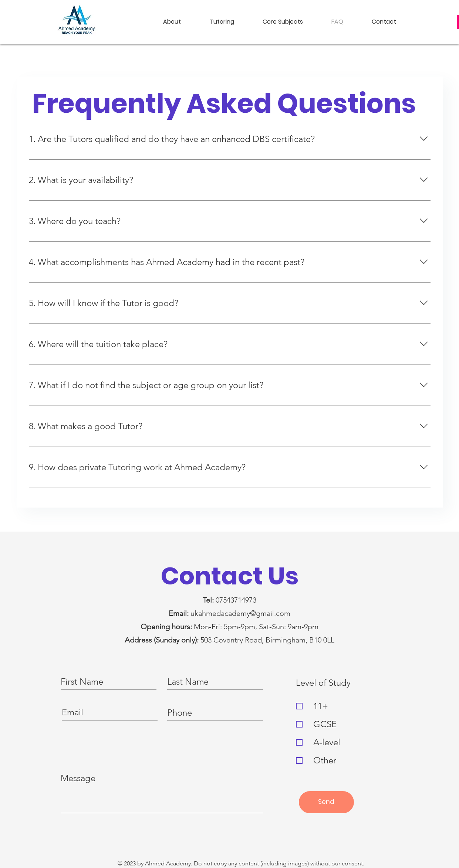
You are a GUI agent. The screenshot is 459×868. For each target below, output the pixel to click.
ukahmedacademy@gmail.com (240, 613)
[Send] (326, 802)
